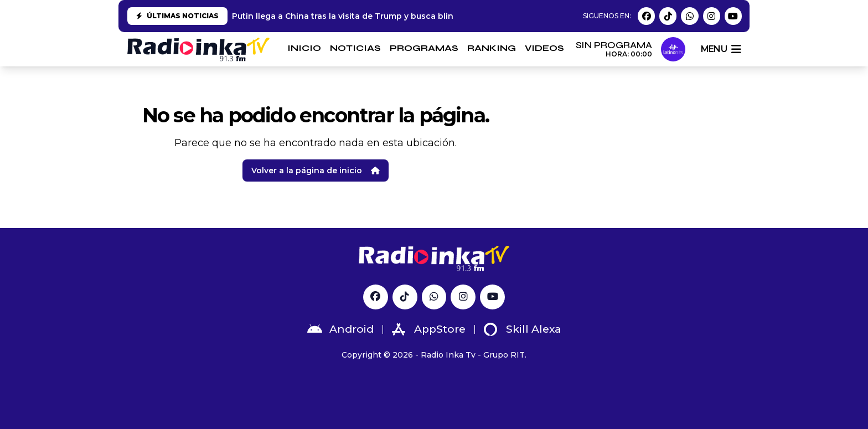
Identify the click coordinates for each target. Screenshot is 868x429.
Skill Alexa (523, 329)
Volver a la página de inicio (316, 170)
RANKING (492, 48)
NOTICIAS (355, 48)
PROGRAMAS (424, 48)
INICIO (304, 48)
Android (340, 329)
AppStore (429, 329)
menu (721, 49)
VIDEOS (544, 48)
